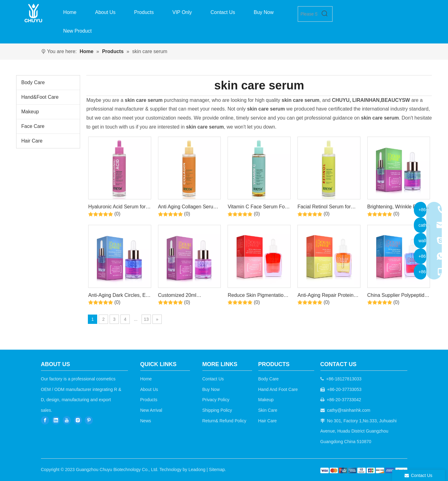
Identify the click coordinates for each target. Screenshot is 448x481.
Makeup (30, 112)
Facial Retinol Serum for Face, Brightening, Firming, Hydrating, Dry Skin (327, 208)
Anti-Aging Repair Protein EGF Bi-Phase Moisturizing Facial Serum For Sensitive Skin (327, 296)
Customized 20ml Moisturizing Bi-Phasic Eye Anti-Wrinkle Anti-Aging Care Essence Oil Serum (189, 296)
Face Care (33, 126)
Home (146, 379)
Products (149, 400)
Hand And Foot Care (278, 389)
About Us (149, 389)
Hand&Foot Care (40, 97)
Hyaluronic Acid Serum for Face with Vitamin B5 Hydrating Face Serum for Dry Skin (117, 208)
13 (146, 319)
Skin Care (268, 410)
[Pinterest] (89, 420)
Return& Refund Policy (224, 421)
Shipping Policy (217, 410)
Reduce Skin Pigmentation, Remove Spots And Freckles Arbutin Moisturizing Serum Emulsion (259, 296)
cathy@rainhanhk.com (349, 410)
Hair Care (32, 141)
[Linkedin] (56, 420)
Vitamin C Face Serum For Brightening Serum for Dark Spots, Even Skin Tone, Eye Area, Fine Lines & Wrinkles (258, 208)
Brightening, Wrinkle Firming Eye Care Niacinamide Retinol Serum (398, 208)
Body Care (33, 82)
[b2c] (364, 471)
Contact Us (213, 379)
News (146, 421)
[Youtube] (67, 420)
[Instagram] (78, 420)
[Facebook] (45, 420)
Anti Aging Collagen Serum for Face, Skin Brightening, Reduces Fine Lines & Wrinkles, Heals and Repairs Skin (189, 208)
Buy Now (211, 389)
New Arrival (151, 410)
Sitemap (217, 470)
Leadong (197, 470)
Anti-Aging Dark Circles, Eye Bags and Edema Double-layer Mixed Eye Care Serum (120, 296)
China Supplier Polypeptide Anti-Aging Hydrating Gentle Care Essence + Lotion (398, 296)
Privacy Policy (216, 400)
